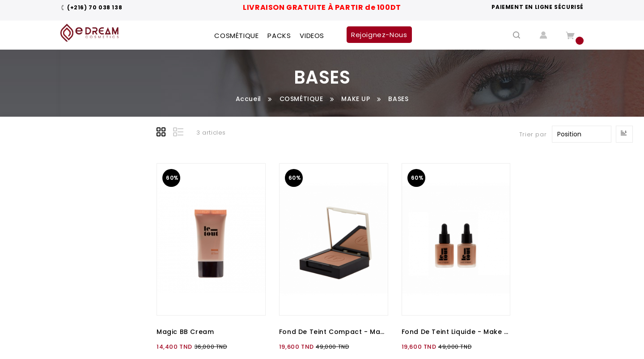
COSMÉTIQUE (301, 99)
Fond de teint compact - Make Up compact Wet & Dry (334, 332)
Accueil (248, 99)
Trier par (533, 134)
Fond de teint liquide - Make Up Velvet (456, 332)
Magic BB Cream (185, 332)
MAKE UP (356, 99)
